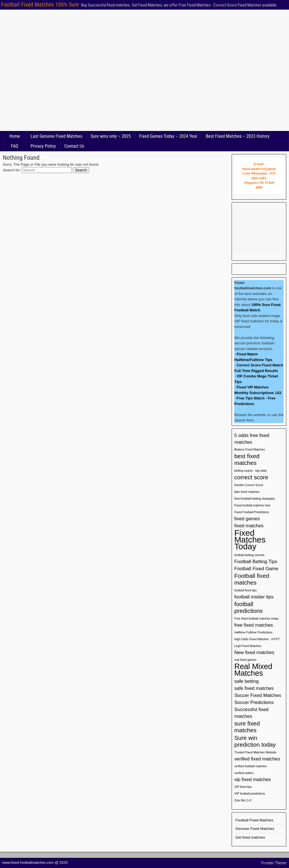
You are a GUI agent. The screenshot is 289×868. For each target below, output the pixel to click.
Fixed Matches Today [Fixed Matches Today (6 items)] (250, 540)
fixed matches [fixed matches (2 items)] (249, 526)
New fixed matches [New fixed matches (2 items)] (254, 652)
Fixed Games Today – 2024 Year (168, 136)
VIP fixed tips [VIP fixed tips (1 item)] (243, 787)
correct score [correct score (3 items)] (251, 477)
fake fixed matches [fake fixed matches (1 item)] (247, 492)
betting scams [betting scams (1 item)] (244, 471)
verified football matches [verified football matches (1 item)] (250, 766)
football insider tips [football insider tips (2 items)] (254, 597)
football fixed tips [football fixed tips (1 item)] (245, 590)
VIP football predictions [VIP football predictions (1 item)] (250, 793)
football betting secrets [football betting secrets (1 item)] (249, 555)
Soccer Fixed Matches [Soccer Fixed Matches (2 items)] (258, 695)
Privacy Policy (43, 146)
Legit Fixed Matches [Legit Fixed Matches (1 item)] (248, 646)
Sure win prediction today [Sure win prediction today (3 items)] (255, 741)
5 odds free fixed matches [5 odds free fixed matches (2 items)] (252, 439)
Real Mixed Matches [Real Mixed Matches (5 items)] (253, 670)
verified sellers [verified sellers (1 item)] (244, 773)
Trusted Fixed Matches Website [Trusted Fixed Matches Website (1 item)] (255, 752)
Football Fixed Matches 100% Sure (40, 5)
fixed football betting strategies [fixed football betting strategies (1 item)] (255, 499)
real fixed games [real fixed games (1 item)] (245, 660)
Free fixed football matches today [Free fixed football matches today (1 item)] (256, 618)
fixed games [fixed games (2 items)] (247, 519)
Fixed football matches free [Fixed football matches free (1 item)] (252, 505)
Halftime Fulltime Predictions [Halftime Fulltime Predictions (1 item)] (253, 632)
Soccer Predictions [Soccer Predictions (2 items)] (254, 702)
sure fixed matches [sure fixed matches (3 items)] (247, 727)
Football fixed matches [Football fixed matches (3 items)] (252, 579)
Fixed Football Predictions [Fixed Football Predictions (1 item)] (252, 512)
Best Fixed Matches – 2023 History (238, 136)
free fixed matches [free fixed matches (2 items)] (254, 625)
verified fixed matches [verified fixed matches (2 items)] (257, 759)
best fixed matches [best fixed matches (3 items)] (247, 459)
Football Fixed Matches (254, 820)
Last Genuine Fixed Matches (56, 136)
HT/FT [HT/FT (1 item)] (275, 639)
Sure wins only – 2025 (111, 136)
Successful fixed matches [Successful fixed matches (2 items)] (251, 713)
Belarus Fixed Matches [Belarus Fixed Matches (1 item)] (249, 449)
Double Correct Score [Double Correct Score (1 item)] (249, 485)
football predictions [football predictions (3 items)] (249, 607)
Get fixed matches (250, 837)
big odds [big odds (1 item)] (261, 471)
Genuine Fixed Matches (255, 829)
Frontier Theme (274, 863)
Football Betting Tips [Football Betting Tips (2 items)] (256, 562)
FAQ (15, 146)
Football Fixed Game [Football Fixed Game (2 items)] (256, 569)
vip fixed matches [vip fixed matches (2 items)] (253, 780)
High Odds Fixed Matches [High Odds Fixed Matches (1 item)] (252, 639)
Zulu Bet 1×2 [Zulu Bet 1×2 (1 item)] (243, 800)
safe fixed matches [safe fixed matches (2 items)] (254, 688)
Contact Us (74, 146)
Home (15, 136)
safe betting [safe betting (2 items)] (247, 681)
